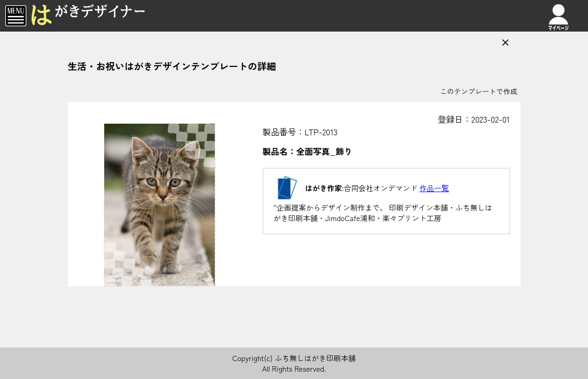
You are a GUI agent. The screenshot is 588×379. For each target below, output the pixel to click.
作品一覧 (434, 188)
